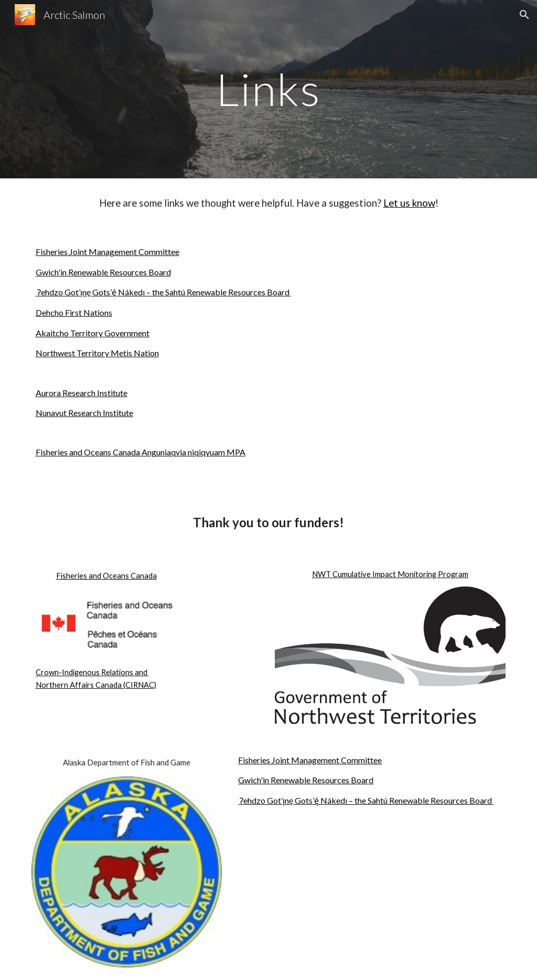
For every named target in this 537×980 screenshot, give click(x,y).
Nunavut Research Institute (84, 413)
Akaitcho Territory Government (93, 333)
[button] (524, 15)
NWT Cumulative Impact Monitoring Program (390, 574)
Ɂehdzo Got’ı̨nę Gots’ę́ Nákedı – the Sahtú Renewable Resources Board (163, 292)
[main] (268, 89)
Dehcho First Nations (74, 312)
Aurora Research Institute (82, 393)
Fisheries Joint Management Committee (108, 252)
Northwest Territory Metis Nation (97, 353)
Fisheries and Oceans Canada (106, 576)
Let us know (409, 203)
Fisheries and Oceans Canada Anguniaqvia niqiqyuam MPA (141, 452)
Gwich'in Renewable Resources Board (103, 272)
